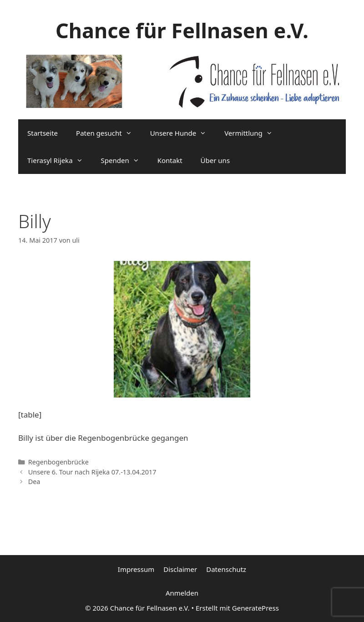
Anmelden (182, 593)
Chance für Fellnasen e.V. (182, 30)
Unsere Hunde (183, 133)
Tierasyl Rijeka (60, 160)
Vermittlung (253, 133)
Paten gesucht (109, 133)
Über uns (215, 160)
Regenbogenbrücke (58, 462)
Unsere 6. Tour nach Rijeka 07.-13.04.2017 (92, 472)
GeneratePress (255, 608)
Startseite (43, 133)
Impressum (136, 569)
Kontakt (170, 160)
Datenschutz (226, 569)
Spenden (125, 160)
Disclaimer (180, 569)
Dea (34, 482)
